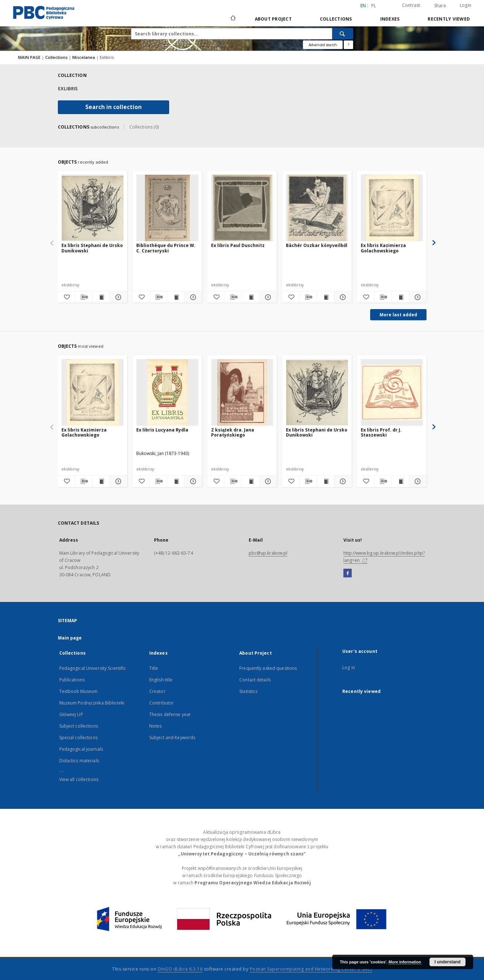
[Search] (343, 34)
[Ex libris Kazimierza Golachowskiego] (392, 208)
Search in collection (113, 107)
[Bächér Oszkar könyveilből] (317, 208)
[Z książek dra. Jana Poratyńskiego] (242, 393)
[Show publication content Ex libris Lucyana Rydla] (176, 481)
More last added (398, 315)
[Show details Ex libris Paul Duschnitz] (267, 297)
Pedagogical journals (81, 749)
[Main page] (233, 19)
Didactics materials (79, 761)
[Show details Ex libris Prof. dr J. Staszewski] (417, 481)
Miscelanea (84, 57)
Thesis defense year (170, 714)
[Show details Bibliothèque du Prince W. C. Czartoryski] (192, 297)
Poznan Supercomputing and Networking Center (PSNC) (311, 969)
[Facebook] (348, 573)
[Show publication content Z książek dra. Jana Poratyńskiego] (251, 481)
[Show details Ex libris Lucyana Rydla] (192, 481)
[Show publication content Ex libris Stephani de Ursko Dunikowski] (101, 297)
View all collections (79, 779)
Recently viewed (449, 19)
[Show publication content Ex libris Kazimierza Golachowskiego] (400, 297)
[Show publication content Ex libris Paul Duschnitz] (251, 297)
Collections (336, 19)
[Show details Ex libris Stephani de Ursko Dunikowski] (117, 297)
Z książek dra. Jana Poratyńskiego (233, 432)
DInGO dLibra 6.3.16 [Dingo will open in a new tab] (180, 969)
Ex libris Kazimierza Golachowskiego (383, 248)
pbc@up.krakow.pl (268, 553)
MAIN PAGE (29, 57)
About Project (273, 19)
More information (405, 962)
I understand (447, 962)
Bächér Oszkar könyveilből (317, 245)
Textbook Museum (79, 691)
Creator (157, 691)
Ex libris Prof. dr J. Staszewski (381, 432)
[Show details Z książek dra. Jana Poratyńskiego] (267, 481)
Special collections (78, 738)
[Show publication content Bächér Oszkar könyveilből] (325, 297)
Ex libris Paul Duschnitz (238, 245)
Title (154, 668)
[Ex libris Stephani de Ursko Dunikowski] (93, 208)
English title (161, 680)
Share (440, 6)
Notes (156, 726)
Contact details (255, 680)
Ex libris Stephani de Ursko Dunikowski (92, 248)
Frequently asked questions (268, 668)
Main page (70, 638)
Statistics (248, 691)
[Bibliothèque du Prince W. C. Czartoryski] (167, 208)
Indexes (390, 19)
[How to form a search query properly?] (348, 45)
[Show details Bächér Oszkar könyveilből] (342, 297)
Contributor (162, 703)
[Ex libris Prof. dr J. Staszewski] (392, 393)
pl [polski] (374, 6)
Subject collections (79, 726)
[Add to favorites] (66, 297)
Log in (349, 667)
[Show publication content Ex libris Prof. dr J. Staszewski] (400, 481)
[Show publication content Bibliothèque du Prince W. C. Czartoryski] (176, 297)
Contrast (411, 5)
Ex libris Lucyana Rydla (162, 430)
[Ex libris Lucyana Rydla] (167, 393)
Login (466, 5)
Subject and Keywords (172, 738)
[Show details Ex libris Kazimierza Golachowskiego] (417, 297)
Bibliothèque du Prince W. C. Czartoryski (166, 248)
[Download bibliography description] (84, 297)
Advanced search (323, 45)
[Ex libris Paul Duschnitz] (242, 208)
